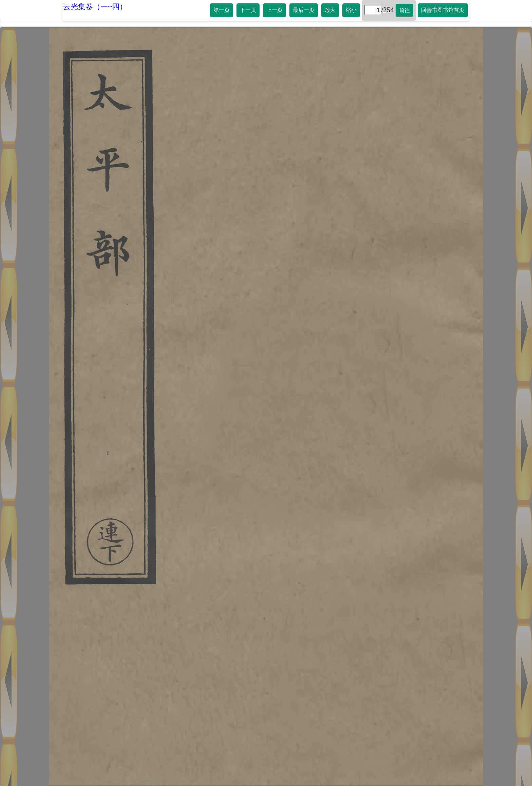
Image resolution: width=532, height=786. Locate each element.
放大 (330, 10)
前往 (404, 10)
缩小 (351, 10)
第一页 (222, 10)
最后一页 (304, 10)
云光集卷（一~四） (95, 7)
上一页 (274, 10)
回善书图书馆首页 (443, 10)
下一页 (248, 10)
